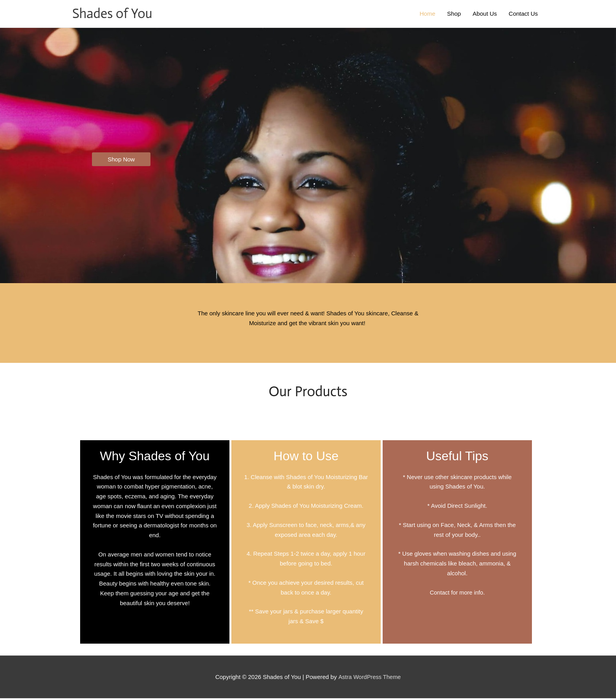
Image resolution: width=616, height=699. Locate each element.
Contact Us (523, 14)
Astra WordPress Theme (370, 678)
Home (427, 14)
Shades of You (114, 14)
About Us (485, 14)
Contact (439, 593)
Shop (454, 14)
